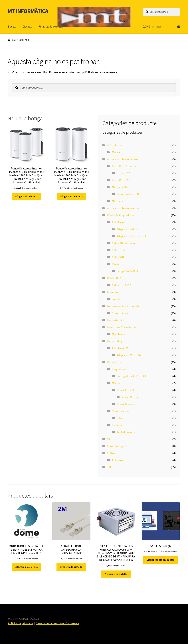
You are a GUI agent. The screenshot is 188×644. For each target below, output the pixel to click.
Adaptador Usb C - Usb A (131, 236)
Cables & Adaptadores (121, 215)
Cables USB (114, 278)
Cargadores (119, 369)
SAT (110, 439)
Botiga (12, 26)
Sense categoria (117, 446)
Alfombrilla (114, 145)
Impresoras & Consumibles (124, 306)
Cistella (27, 26)
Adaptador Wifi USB (129, 355)
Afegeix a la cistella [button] (26, 196)
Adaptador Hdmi (127, 229)
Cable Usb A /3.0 (122, 285)
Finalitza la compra (51, 26)
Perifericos (114, 362)
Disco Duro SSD (121, 180)
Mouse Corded (125, 390)
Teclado (117, 425)
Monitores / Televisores (122, 327)
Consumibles (120, 313)
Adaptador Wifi (121, 348)
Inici (14, 40)
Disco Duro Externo (124, 166)
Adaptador (118, 222)
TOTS (111, 467)
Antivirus (117, 460)
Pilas (120, 418)
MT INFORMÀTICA (28, 11)
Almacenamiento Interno (123, 208)
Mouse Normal (130, 397)
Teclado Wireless (127, 432)
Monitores (118, 334)
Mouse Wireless (126, 404)
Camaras (113, 292)
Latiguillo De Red (127, 271)
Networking (115, 341)
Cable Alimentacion (124, 243)
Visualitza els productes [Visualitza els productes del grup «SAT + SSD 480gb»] (161, 560)
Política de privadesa (20, 623)
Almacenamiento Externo (123, 159)
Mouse (116, 152)
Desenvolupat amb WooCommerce (57, 623)
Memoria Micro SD (128, 194)
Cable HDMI (119, 250)
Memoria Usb (120, 201)
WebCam (117, 299)
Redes (116, 264)
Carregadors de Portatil (131, 376)
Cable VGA (118, 257)
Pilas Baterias (121, 411)
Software (113, 453)
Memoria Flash (121, 187)
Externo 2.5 (124, 173)
